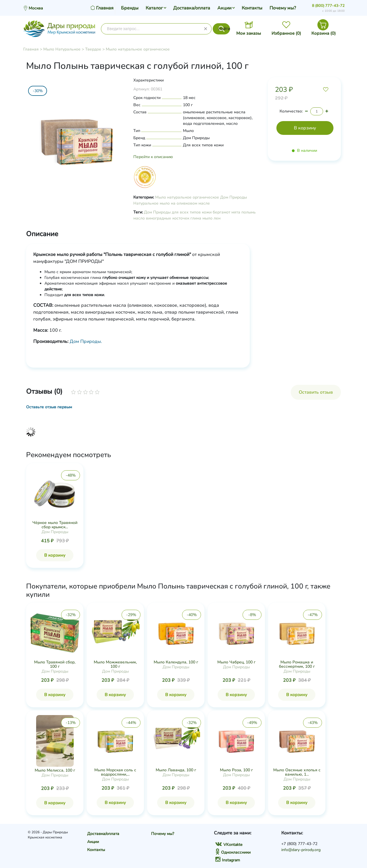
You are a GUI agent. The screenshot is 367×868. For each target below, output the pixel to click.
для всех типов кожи (192, 212)
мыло (207, 218)
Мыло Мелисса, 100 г (55, 770)
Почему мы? (283, 8)
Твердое (93, 49)
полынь (249, 212)
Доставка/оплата (192, 8)
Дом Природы (234, 197)
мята (236, 212)
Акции (224, 8)
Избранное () (286, 33)
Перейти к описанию (153, 157)
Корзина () (324, 33)
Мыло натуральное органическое (138, 49)
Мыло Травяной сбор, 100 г (55, 664)
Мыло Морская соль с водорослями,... (115, 772)
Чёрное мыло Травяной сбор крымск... (55, 525)
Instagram (228, 860)
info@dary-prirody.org (301, 850)
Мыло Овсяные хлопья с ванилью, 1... (297, 772)
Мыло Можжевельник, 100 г (115, 664)
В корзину (55, 555)
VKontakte (229, 845)
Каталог (154, 8)
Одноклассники (233, 852)
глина (196, 218)
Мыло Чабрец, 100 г (236, 662)
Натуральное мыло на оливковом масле (172, 203)
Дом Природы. (86, 341)
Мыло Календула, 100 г (176, 662)
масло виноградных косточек (161, 218)
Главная (31, 49)
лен (217, 218)
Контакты (252, 8)
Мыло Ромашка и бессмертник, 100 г (297, 664)
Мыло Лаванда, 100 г (176, 770)
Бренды (130, 8)
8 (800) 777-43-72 (328, 6)
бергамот (221, 212)
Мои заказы (249, 33)
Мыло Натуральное (62, 49)
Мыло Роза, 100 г (236, 770)
